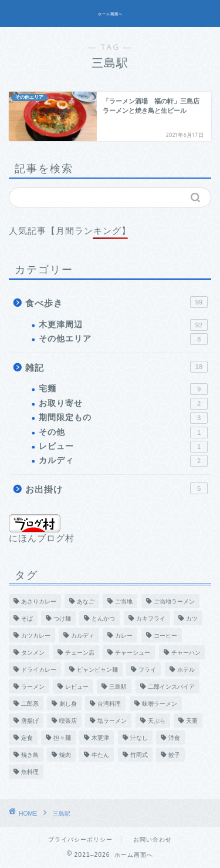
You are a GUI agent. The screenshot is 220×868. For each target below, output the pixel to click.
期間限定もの (123, 418)
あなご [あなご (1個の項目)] (86, 601)
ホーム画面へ (110, 14)
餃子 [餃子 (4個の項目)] (174, 755)
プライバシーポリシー (80, 839)
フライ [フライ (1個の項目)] (147, 670)
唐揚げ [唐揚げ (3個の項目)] (30, 721)
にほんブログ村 (42, 529)
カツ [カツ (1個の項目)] (192, 619)
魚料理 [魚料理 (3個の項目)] (30, 772)
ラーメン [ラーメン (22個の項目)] (33, 687)
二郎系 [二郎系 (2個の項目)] (30, 704)
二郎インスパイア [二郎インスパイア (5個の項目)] (171, 687)
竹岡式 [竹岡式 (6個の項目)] (139, 755)
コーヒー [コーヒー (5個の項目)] (165, 636)
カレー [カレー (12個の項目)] (124, 636)
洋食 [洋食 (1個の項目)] (174, 738)
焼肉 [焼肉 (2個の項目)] (65, 755)
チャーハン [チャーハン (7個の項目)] (186, 653)
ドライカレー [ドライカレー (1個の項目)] (39, 670)
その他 (123, 433)
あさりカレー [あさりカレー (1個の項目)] (39, 601)
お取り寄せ (123, 404)
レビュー (123, 447)
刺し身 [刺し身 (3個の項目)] (68, 704)
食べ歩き (116, 302)
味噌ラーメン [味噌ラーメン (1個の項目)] (160, 704)
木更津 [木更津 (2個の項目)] (100, 738)
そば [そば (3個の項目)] (27, 619)
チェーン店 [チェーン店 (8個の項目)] (80, 653)
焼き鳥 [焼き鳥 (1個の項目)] (30, 755)
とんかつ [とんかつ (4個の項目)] (103, 619)
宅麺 (123, 389)
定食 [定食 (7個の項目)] (27, 738)
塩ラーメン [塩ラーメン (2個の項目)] (112, 721)
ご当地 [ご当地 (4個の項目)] (124, 601)
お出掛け (116, 488)
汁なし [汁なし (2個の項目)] (139, 738)
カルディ (123, 461)
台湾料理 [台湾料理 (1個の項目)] (109, 704)
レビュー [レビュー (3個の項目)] (77, 687)
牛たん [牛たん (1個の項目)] (100, 755)
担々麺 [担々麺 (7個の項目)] (62, 738)
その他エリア (123, 339)
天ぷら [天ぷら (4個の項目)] (157, 721)
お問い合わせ (153, 839)
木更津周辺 (123, 325)
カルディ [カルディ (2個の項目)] (83, 636)
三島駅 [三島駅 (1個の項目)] (118, 687)
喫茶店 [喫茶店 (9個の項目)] (68, 721)
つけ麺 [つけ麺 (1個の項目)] (62, 619)
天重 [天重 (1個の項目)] (192, 721)
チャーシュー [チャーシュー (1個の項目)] (133, 653)
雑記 (116, 367)
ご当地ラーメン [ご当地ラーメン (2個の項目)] (174, 601)
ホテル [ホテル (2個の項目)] (186, 670)
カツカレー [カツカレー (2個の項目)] (36, 636)
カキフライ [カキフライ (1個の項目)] (151, 619)
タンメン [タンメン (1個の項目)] (33, 653)
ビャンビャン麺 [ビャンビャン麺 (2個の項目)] (97, 670)
